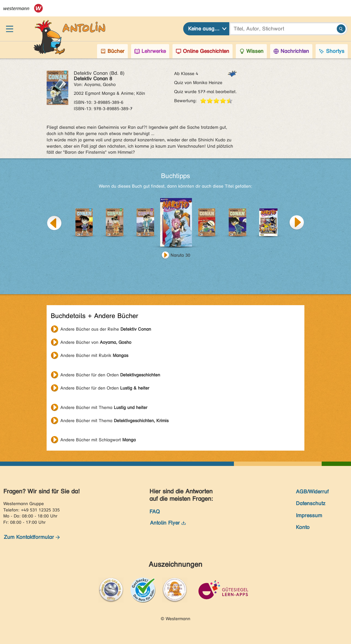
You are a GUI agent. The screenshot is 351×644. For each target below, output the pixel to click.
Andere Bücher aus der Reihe (106, 329)
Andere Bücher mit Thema (104, 407)
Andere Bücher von (96, 342)
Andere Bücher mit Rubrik (94, 355)
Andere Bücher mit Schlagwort (98, 440)
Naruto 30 (180, 255)
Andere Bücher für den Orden (110, 375)
